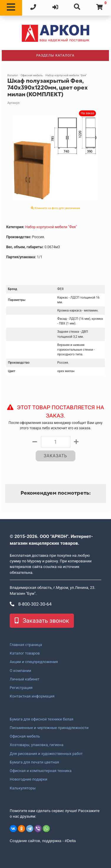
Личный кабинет (25, 679)
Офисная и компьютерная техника (41, 771)
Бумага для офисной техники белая (42, 719)
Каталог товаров (25, 653)
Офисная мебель (32, 75)
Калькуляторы (23, 788)
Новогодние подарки (29, 779)
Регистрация (21, 688)
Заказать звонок (42, 621)
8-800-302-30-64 (31, 604)
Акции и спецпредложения (34, 662)
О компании (20, 671)
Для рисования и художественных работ (46, 754)
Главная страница (26, 645)
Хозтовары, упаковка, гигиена (37, 745)
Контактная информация (32, 696)
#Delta (70, 841)
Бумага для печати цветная (34, 762)
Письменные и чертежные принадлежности (49, 728)
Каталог (13, 75)
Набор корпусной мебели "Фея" (66, 75)
